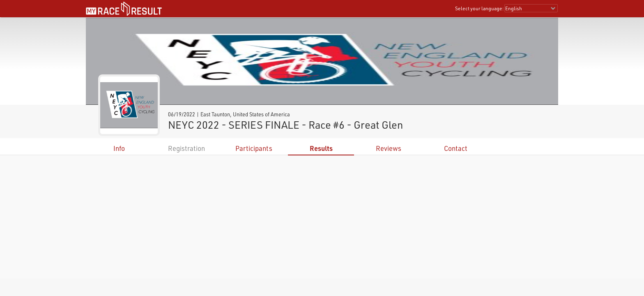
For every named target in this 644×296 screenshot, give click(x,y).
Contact (456, 148)
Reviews (389, 148)
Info (119, 148)
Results (321, 148)
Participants (254, 148)
